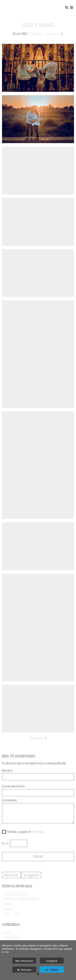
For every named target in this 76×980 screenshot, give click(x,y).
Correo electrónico (13, 786)
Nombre (7, 770)
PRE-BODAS (36, 34)
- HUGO (7, 904)
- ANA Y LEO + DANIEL (15, 894)
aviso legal (37, 832)
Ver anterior (11, 875)
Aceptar (52, 970)
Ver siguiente (31, 875)
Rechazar (24, 970)
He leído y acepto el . (25, 832)
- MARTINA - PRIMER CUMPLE (20, 899)
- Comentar (51, 34)
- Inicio (6, 933)
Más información (24, 961)
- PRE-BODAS (11, 937)
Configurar (52, 961)
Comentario (9, 800)
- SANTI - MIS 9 (12, 913)
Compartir (38, 738)
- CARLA (7, 909)
